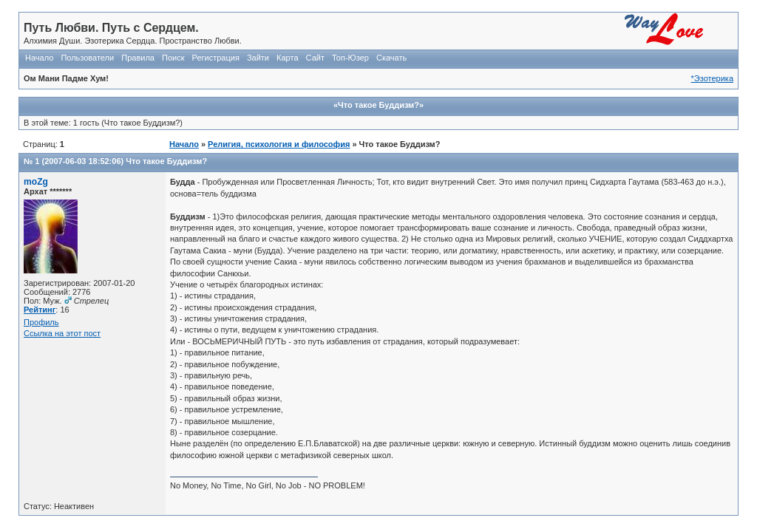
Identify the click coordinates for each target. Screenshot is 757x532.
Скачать (391, 58)
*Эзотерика (712, 78)
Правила (138, 58)
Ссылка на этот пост (62, 333)
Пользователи (87, 58)
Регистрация (216, 58)
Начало (39, 58)
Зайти (258, 58)
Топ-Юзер (350, 58)
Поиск (173, 58)
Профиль (41, 322)
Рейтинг (40, 310)
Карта (287, 58)
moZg (36, 182)
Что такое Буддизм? (166, 161)
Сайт (315, 58)
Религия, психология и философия (279, 144)
